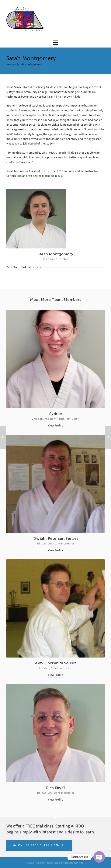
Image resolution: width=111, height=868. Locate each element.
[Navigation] (55, 43)
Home (10, 64)
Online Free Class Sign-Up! (39, 845)
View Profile (55, 426)
